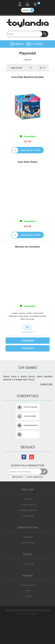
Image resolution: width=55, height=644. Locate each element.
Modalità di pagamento (29, 510)
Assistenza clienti (28, 585)
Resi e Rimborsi (29, 543)
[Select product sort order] (21, 68)
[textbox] (25, 34)
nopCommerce (32, 613)
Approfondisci (27, 332)
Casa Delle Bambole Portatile (27, 77)
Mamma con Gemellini (27, 247)
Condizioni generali (28, 505)
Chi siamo (29, 499)
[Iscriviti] (25, 472)
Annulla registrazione (35, 477)
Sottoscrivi (19, 477)
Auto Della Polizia (27, 162)
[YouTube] (32, 457)
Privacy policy (29, 516)
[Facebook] (24, 457)
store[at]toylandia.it (31, 425)
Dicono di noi (29, 564)
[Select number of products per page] (42, 68)
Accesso (28, 4)
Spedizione (29, 537)
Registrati (20, 4)
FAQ (28, 591)
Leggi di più (46, 384)
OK (28, 327)
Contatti (29, 596)
